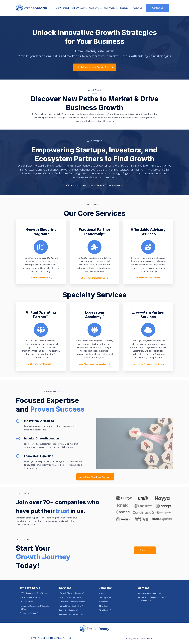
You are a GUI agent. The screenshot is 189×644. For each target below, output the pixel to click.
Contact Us (145, 550)
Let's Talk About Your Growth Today (94, 67)
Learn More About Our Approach (95, 477)
